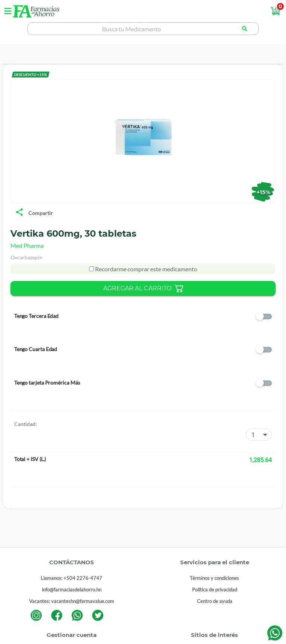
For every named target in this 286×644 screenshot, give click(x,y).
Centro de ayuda (215, 601)
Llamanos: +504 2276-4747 (71, 578)
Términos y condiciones (214, 578)
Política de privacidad (215, 590)
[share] (19, 213)
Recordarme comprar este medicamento (146, 269)
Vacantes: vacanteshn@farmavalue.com (72, 601)
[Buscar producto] (245, 29)
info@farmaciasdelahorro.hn (72, 590)
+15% (263, 192)
